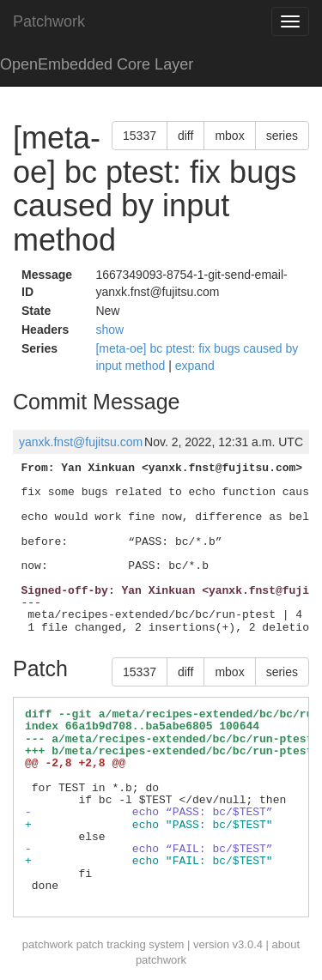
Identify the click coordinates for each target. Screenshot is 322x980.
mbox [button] (229, 136)
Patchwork (49, 21)
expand (195, 366)
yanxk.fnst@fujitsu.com (81, 442)
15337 (140, 136)
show (109, 330)
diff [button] (185, 136)
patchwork (48, 944)
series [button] (282, 136)
